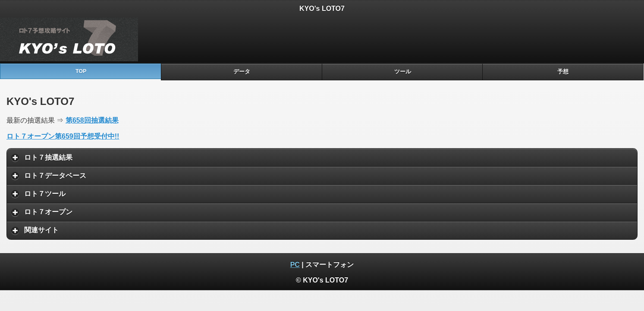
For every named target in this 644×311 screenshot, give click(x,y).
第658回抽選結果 (92, 120)
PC (295, 265)
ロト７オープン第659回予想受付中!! (63, 136)
